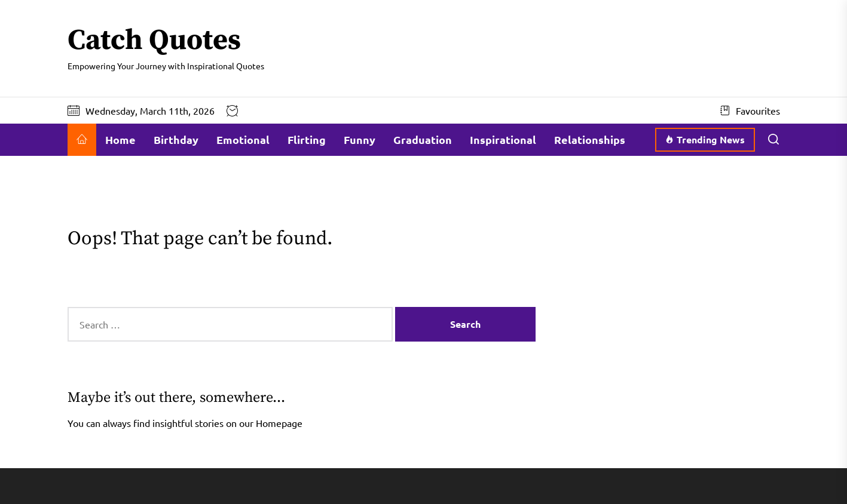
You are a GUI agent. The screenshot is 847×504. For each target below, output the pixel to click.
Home (120, 139)
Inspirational (503, 139)
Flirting (307, 139)
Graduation (423, 139)
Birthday (176, 139)
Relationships (590, 139)
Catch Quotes (154, 41)
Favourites (750, 110)
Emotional (243, 139)
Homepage (279, 423)
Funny (360, 139)
